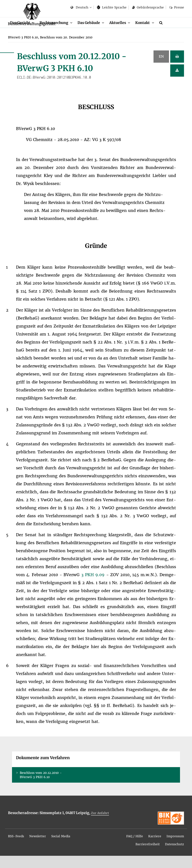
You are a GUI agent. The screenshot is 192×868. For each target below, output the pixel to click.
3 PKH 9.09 (94, 587)
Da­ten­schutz (174, 856)
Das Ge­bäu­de (94, 34)
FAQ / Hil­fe (135, 848)
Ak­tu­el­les (124, 34)
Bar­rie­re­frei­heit (148, 856)
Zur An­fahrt (100, 825)
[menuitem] (23, 35)
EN (161, 69)
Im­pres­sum (175, 848)
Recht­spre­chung (57, 34)
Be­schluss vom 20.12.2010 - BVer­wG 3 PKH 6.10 (41, 787)
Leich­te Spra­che (112, 7)
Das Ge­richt (21, 34)
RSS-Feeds (16, 848)
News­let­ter (38, 848)
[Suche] (170, 34)
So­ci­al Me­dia (61, 848)
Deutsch (79, 8)
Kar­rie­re (155, 848)
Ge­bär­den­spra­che (148, 7)
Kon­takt (150, 34)
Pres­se (177, 7)
